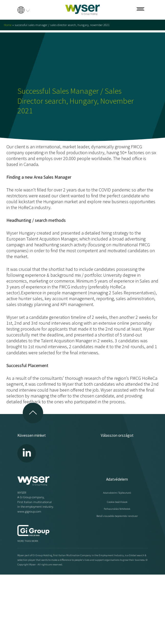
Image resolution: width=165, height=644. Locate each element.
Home (8, 25)
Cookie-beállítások (117, 502)
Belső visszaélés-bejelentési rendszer (117, 516)
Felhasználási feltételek (117, 509)
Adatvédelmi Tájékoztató (117, 493)
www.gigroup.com (29, 511)
